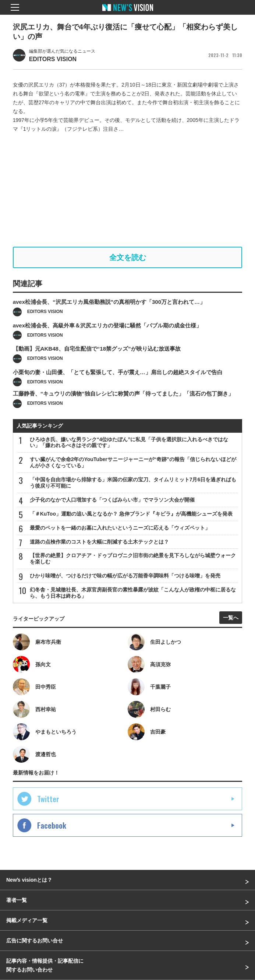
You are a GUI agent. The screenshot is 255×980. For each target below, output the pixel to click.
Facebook (52, 825)
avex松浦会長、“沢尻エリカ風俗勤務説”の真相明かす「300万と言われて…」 (109, 315)
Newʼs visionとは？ (29, 880)
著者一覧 (17, 900)
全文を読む (128, 257)
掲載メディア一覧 (27, 920)
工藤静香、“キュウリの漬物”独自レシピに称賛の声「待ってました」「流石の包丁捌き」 (123, 407)
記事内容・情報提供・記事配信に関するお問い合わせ (45, 965)
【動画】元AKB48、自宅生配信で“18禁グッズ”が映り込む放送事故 (97, 362)
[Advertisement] (128, 190)
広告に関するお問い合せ (35, 941)
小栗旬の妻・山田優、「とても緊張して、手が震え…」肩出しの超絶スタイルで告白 (118, 385)
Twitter (48, 799)
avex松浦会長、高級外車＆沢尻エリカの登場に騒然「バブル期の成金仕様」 (107, 338)
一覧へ (231, 618)
